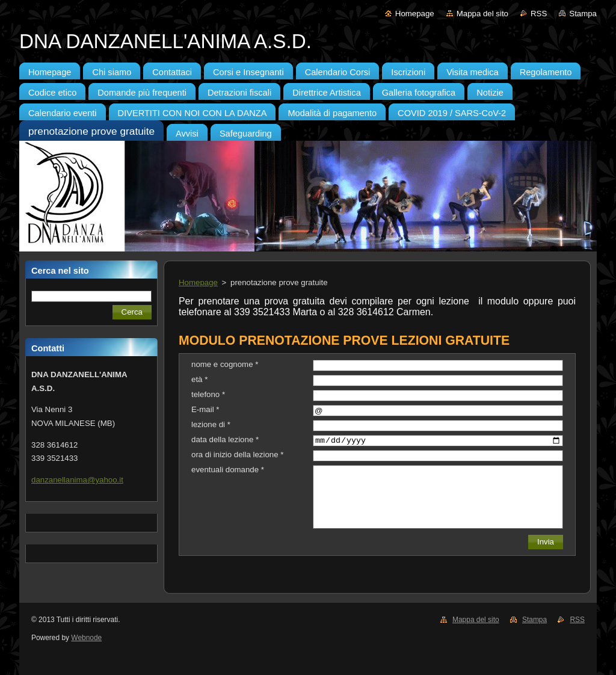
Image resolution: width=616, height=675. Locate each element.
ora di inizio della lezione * (237, 455)
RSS (539, 14)
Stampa (583, 14)
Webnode (86, 638)
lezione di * (211, 424)
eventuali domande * (228, 470)
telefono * (208, 394)
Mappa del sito (482, 14)
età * (199, 379)
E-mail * (205, 409)
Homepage (415, 14)
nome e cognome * (225, 364)
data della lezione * (225, 439)
